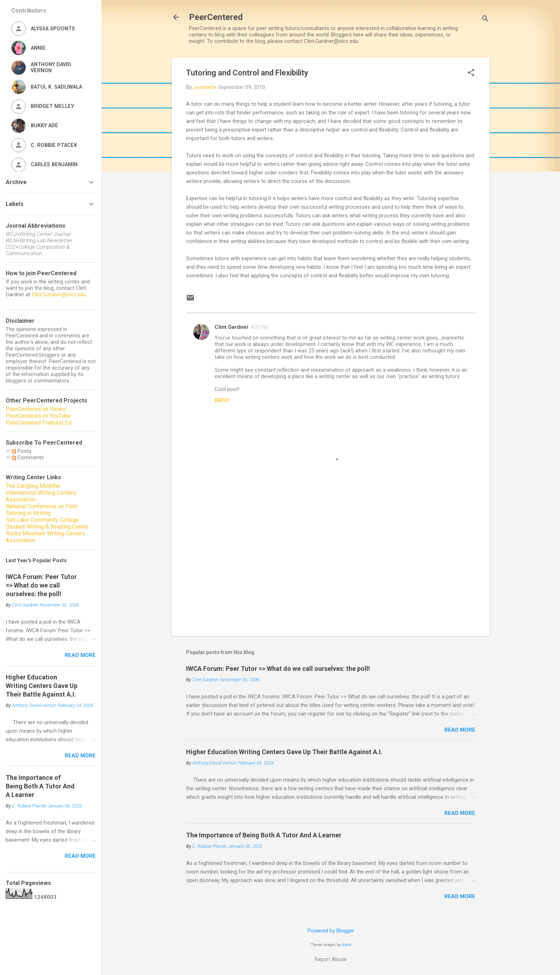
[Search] (485, 19)
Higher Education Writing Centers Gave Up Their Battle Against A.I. (284, 752)
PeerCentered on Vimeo (36, 409)
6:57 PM (260, 327)
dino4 (346, 945)
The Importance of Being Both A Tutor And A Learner (264, 835)
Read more (460, 730)
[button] (471, 73)
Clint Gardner (232, 327)
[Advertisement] (331, 569)
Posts (22, 451)
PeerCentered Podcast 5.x (39, 423)
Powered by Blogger (331, 931)
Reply (222, 400)
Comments (28, 457)
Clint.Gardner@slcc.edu (59, 295)
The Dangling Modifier (33, 486)
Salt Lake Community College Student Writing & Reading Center (47, 523)
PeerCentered (216, 17)
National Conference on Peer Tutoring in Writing (42, 510)
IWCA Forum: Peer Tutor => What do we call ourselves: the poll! (278, 669)
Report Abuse (331, 959)
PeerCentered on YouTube (38, 416)
